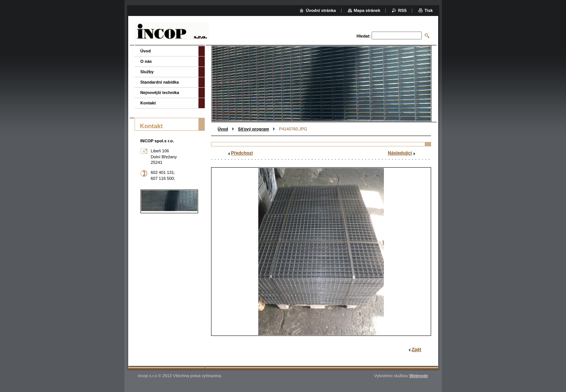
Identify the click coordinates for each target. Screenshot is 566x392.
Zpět (417, 350)
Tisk (428, 10)
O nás (146, 61)
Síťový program (253, 129)
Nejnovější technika (160, 93)
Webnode (418, 376)
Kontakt (148, 103)
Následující (400, 153)
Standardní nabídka (160, 82)
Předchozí (242, 153)
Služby (147, 72)
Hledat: (363, 36)
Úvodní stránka (321, 10)
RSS (402, 10)
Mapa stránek (367, 10)
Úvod (223, 129)
